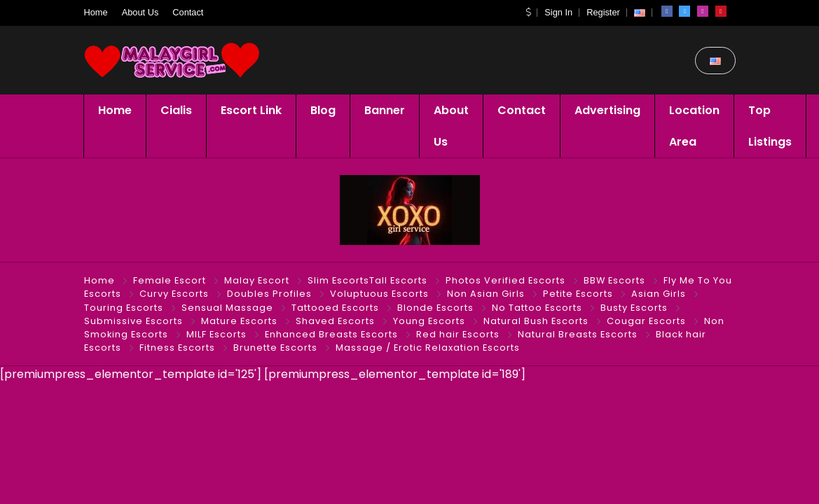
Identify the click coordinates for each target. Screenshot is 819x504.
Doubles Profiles (269, 294)
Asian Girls (659, 294)
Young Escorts (429, 321)
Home (96, 12)
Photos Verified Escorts (505, 280)
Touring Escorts (124, 308)
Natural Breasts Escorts (578, 334)
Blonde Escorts (435, 308)
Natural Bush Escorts (536, 321)
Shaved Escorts (335, 321)
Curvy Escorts (174, 294)
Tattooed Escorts (335, 308)
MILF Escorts (216, 334)
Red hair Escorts (458, 334)
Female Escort (170, 280)
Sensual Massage (227, 308)
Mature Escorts (239, 321)
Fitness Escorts (177, 348)
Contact (188, 12)
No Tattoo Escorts (537, 308)
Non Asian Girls (486, 294)
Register (603, 12)
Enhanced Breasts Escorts (331, 334)
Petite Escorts (578, 294)
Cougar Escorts (646, 321)
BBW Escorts (614, 280)
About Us (140, 12)
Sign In (558, 12)
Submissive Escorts (133, 321)
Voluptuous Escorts (379, 294)
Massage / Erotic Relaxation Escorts (428, 348)
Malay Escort (257, 280)
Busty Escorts (634, 308)
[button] (528, 12)
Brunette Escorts (275, 348)
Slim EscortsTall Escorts (367, 280)
